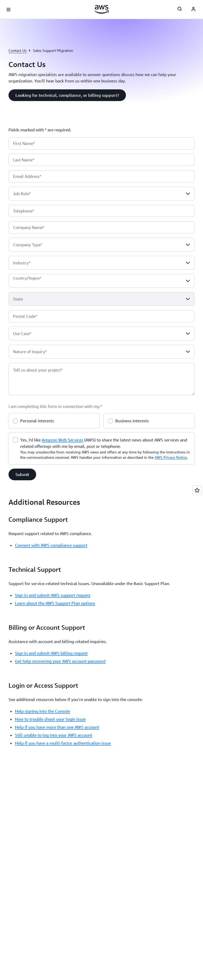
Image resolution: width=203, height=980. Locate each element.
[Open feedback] (197, 490)
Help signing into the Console (43, 711)
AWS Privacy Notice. (171, 457)
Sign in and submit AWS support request (53, 595)
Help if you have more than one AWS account (57, 727)
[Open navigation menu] (9, 10)
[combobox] (101, 194)
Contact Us (18, 50)
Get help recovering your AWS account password (60, 661)
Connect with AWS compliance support (51, 545)
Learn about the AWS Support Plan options (55, 603)
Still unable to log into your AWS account (54, 735)
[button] (67, 95)
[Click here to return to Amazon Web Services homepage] (102, 9)
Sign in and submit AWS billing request (51, 653)
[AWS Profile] (193, 10)
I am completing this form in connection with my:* (55, 406)
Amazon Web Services (62, 440)
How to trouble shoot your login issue (50, 719)
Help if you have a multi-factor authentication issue (63, 743)
